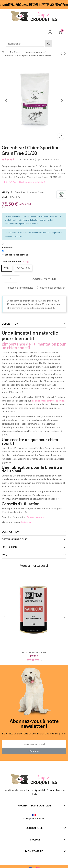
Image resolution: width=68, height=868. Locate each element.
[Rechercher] (25, 43)
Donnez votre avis (48, 160)
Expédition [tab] (9, 547)
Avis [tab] (4, 555)
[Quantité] (11, 279)
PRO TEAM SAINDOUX (34, 652)
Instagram (27, 522)
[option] (34, 101)
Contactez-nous (35, 517)
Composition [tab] (11, 532)
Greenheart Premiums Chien (29, 192)
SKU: (4, 197)
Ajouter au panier (44, 279)
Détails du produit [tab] (15, 539)
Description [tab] (10, 324)
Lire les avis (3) (27, 160)
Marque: (7, 192)
